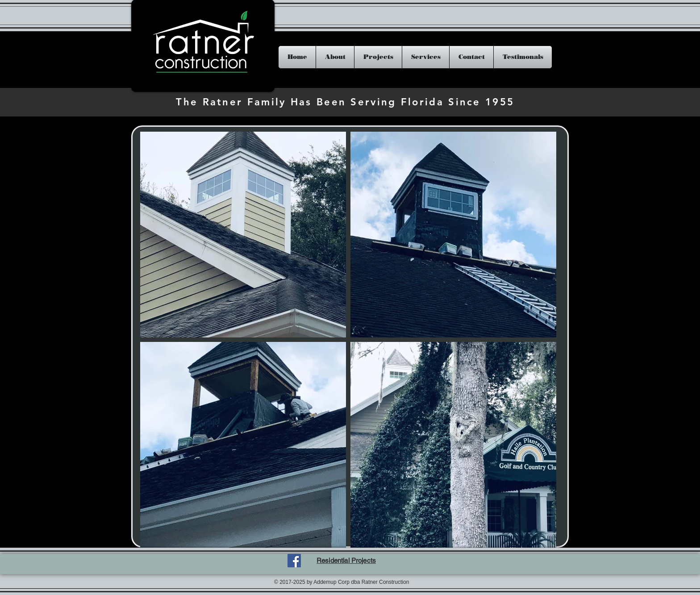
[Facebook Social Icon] (294, 561)
